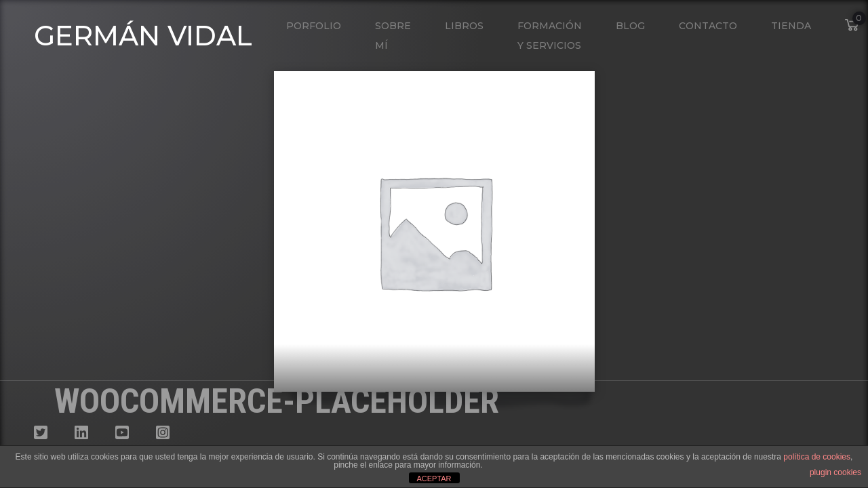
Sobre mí (393, 36)
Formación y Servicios (550, 36)
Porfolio (314, 26)
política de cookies (817, 457)
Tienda (791, 26)
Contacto (708, 26)
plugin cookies (835, 472)
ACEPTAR (434, 479)
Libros (464, 26)
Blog (630, 26)
